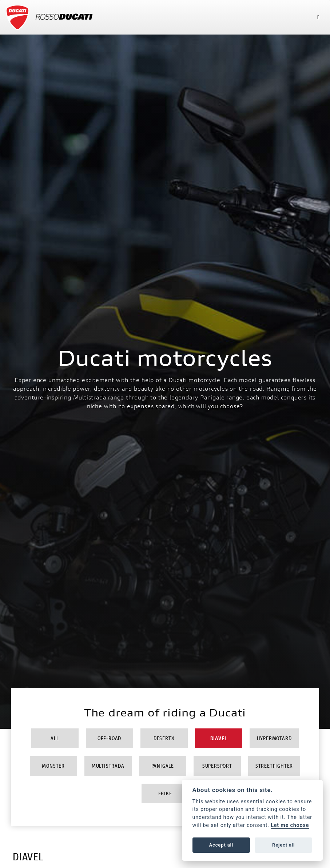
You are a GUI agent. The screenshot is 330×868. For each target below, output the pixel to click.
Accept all (221, 845)
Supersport (217, 766)
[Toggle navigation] (318, 17)
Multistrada (108, 766)
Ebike (165, 793)
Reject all (283, 845)
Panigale (163, 766)
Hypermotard (274, 738)
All (55, 738)
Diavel (219, 738)
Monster (53, 766)
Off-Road (109, 738)
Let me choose (290, 825)
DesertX (164, 738)
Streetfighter (274, 766)
